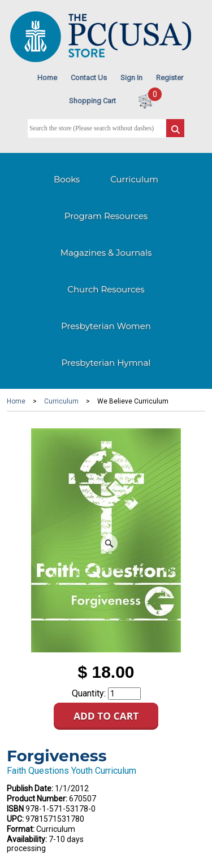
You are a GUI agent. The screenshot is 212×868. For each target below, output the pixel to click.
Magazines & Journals (106, 253)
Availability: (27, 839)
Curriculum (134, 179)
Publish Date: (30, 788)
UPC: (15, 819)
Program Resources (106, 216)
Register (170, 78)
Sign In (131, 78)
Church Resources (106, 289)
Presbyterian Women (106, 326)
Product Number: (37, 799)
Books (67, 179)
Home (47, 78)
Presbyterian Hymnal (106, 363)
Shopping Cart (92, 101)
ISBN (15, 809)
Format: (21, 829)
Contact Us (89, 78)
